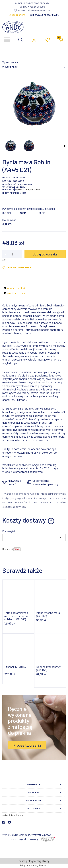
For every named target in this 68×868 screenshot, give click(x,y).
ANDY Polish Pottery (13, 815)
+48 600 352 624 (17, 15)
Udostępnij (8, 549)
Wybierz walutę (10, 62)
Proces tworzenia (27, 745)
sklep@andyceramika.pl (45, 15)
